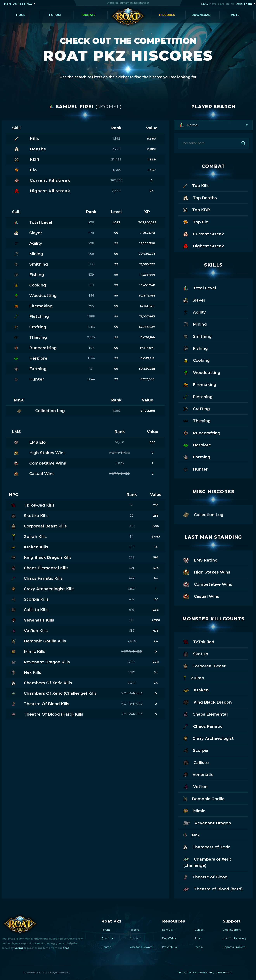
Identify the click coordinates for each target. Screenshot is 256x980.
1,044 (91, 379)
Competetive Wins (208, 584)
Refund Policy (224, 972)
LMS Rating (200, 560)
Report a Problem (234, 947)
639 (91, 275)
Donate (89, 15)
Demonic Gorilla (204, 799)
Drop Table (169, 938)
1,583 (91, 327)
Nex (192, 835)
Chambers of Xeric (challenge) (208, 862)
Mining (195, 324)
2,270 (116, 149)
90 (132, 620)
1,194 (91, 358)
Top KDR (197, 210)
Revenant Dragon (207, 823)
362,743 (116, 180)
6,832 (132, 589)
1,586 (116, 411)
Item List (167, 930)
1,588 (91, 316)
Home (21, 15)
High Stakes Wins (207, 572)
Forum (55, 15)
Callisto (196, 762)
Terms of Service (187, 972)
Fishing (195, 348)
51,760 (120, 442)
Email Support (232, 930)
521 (132, 568)
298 (91, 243)
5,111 (132, 547)
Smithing (197, 336)
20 (132, 516)
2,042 (91, 337)
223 (132, 557)
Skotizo (196, 654)
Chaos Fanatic (203, 726)
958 (132, 526)
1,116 (91, 264)
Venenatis (198, 774)
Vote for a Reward (141, 947)
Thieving (197, 421)
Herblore (197, 445)
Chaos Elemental (205, 714)
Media (199, 947)
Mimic (194, 811)
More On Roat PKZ (18, 4)
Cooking (196, 360)
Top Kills (196, 185)
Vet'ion (195, 786)
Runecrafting (202, 433)
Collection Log (203, 514)
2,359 (132, 683)
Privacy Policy (206, 972)
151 (91, 369)
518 (91, 285)
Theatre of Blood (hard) (213, 889)
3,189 (132, 662)
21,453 (116, 159)
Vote (235, 15)
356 (91, 295)
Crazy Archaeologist (208, 738)
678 (91, 233)
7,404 (132, 641)
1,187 (132, 672)
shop (66, 948)
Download (201, 15)
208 (91, 254)
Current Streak (204, 234)
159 (91, 348)
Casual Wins (201, 596)
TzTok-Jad (199, 642)
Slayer (194, 300)
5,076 (120, 463)
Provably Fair (170, 947)
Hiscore (135, 930)
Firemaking (200, 384)
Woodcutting (202, 372)
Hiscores (167, 15)
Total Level (200, 288)
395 (91, 306)
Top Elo (196, 222)
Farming (197, 457)
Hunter (195, 469)
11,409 (116, 170)
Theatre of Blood (205, 877)
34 (132, 536)
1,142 (116, 138)
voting (19, 948)
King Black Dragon (208, 702)
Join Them (244, 4)
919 (132, 610)
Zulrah (194, 678)
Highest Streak (204, 246)
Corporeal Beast (205, 666)
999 (132, 578)
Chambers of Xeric (207, 847)
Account (135, 938)
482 (132, 599)
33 (132, 505)
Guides (199, 930)
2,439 (116, 191)
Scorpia (196, 750)
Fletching (198, 397)
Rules (198, 938)
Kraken (196, 690)
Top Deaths (200, 198)
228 (91, 222)
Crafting (197, 409)
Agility (195, 312)
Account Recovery (235, 938)
